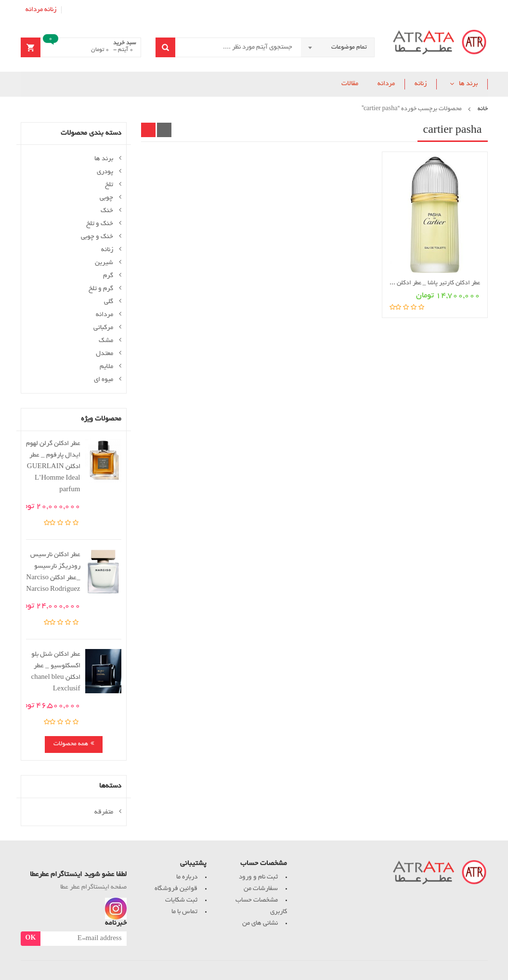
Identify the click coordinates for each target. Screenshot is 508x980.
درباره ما (187, 877)
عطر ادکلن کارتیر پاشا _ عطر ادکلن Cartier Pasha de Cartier (406, 283)
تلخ (109, 185)
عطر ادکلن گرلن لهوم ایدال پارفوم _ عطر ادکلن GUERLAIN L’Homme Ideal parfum (53, 467)
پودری (105, 172)
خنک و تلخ (100, 224)
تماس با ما (184, 912)
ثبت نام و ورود (258, 877)
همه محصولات (71, 744)
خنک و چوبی (97, 237)
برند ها (468, 84)
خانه (483, 109)
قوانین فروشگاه (176, 889)
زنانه (50, 10)
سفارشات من (261, 889)
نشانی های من (260, 923)
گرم (108, 276)
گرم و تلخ (101, 289)
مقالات (350, 84)
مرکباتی (103, 328)
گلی (109, 302)
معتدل (104, 354)
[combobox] (338, 48)
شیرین (104, 263)
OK (31, 939)
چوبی (106, 198)
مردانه (34, 10)
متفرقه (104, 812)
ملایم (106, 367)
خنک (107, 211)
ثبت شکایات (181, 900)
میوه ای (104, 380)
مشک (106, 341)
